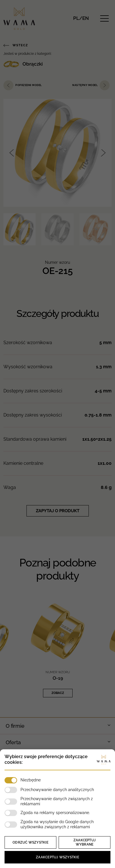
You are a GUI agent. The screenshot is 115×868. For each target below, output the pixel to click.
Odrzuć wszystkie (30, 842)
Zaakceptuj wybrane (85, 842)
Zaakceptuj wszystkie (57, 857)
